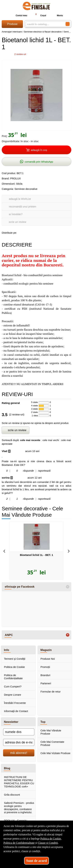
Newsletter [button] (11, 722)
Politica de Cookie (14, 667)
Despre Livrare (12, 695)
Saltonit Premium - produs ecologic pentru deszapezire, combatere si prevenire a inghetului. (19, 808)
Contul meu (19, 16)
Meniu (57, 16)
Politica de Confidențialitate (13, 677)
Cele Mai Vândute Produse (51, 732)
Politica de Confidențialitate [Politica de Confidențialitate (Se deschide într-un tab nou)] (19, 843)
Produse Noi (48, 659)
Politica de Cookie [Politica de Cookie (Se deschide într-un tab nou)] (51, 839)
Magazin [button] (46, 650)
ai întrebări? (16, 214)
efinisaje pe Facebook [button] (20, 587)
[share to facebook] (20, 232)
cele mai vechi (51, 440)
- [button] (68, 587)
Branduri (46, 675)
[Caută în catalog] (68, 24)
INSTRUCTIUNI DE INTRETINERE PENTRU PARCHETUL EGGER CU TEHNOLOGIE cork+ (19, 782)
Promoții (45, 667)
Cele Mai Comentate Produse (52, 743)
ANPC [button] (9, 635)
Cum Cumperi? (13, 686)
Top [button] (43, 722)
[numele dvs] (19, 732)
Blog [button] (7, 768)
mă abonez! (19, 753)
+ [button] (68, 635)
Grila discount (12, 795)
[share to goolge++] (28, 232)
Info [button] (7, 650)
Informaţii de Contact (16, 711)
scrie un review (18, 222)
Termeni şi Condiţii (15, 659)
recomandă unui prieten (23, 206)
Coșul (39, 15)
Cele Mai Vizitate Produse (55, 753)
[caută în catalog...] (44, 24)
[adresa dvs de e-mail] (19, 742)
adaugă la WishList (20, 199)
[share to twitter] (35, 232)
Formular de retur (51, 692)
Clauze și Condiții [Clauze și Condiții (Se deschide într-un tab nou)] (48, 843)
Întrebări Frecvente (15, 703)
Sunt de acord (36, 861)
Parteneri (46, 683)
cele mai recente (30, 440)
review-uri (20, 54)
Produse (12, 24)
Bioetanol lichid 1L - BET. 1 (36, 555)
